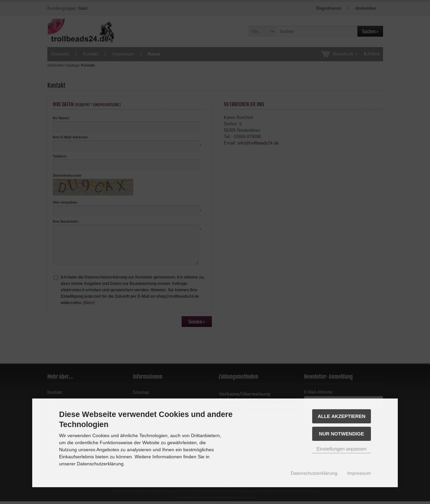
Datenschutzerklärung (314, 473)
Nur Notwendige (341, 434)
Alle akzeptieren (342, 416)
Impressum (359, 473)
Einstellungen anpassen (342, 449)
